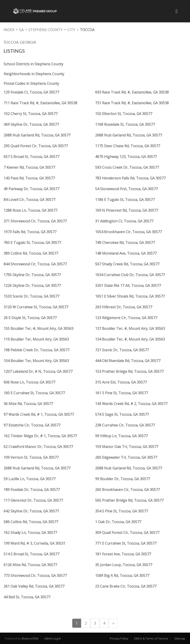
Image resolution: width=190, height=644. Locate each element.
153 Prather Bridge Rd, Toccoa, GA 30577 (129, 371)
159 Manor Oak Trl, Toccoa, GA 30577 (127, 447)
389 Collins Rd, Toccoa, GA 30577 (31, 253)
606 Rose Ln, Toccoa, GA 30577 (29, 382)
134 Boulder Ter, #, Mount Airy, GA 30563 (130, 339)
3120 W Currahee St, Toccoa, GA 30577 (36, 307)
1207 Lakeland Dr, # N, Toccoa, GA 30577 (38, 371)
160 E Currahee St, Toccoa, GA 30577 (34, 393)
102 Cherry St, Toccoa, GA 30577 (31, 114)
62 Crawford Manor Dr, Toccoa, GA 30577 (38, 447)
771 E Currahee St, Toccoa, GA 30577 (126, 543)
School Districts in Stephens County (33, 64)
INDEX (9, 30)
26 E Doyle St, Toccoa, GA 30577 (30, 318)
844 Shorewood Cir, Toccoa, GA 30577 (35, 264)
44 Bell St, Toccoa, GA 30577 (27, 597)
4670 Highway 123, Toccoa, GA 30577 (126, 157)
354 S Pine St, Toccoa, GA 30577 (122, 511)
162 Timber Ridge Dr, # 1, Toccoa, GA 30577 (40, 436)
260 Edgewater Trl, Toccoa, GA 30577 (126, 457)
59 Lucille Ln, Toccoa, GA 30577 (30, 479)
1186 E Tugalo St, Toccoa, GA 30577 (125, 200)
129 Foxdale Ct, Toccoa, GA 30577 (31, 92)
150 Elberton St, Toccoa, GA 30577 (124, 114)
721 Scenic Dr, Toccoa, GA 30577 (122, 350)
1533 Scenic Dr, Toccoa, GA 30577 (31, 296)
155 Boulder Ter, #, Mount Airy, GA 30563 (38, 328)
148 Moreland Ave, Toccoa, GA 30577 (126, 253)
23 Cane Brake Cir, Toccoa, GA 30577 (126, 586)
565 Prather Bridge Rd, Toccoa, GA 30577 (129, 500)
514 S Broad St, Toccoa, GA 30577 (31, 554)
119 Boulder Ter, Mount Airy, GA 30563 (36, 339)
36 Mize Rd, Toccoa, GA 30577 (28, 404)
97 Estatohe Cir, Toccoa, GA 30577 (32, 425)
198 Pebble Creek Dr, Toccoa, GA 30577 (36, 350)
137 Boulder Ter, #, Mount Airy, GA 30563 (130, 328)
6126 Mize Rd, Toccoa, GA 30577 (30, 565)
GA (21, 30)
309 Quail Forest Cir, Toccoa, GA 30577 (127, 533)
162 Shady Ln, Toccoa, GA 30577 (30, 533)
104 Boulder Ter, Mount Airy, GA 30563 (36, 361)
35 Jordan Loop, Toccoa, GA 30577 (124, 565)
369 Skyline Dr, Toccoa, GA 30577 (31, 124)
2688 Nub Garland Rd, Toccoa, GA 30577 (37, 135)
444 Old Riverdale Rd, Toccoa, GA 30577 (128, 361)
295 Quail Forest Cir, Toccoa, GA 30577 (36, 146)
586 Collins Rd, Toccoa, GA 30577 (31, 522)
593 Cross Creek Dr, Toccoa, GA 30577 (127, 167)
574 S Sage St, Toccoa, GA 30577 (122, 414)
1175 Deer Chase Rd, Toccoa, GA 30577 (128, 146)
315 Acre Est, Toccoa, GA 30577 (121, 382)
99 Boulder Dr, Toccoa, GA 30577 (123, 479)
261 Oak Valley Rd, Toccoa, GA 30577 (34, 586)
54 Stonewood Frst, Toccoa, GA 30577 (126, 189)
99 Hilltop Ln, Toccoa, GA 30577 (121, 436)
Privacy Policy (119, 638)
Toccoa (87, 30)
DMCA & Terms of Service (151, 638)
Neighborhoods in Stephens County (34, 74)
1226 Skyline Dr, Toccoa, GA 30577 (32, 286)
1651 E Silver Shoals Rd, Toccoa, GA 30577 (130, 296)
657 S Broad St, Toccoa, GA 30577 (31, 157)
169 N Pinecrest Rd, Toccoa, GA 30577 (127, 210)
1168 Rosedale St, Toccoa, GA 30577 (125, 124)
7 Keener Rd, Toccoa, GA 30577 (29, 167)
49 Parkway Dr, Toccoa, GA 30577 (31, 189)
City (71, 30)
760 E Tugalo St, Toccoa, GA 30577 (32, 243)
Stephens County (46, 30)
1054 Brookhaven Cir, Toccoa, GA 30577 (128, 232)
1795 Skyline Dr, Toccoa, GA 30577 (32, 275)
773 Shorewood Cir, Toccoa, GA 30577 (35, 576)
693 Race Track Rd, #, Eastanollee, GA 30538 (132, 92)
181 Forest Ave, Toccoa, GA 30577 (123, 554)
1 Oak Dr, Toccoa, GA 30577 (118, 522)
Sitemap (180, 638)
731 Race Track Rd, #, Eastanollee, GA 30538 (132, 103)
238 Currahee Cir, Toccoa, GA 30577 (125, 425)
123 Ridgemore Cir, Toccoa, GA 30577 (126, 318)
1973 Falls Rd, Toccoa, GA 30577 (30, 232)
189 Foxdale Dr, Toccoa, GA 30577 (32, 490)
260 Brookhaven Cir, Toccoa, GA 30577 (127, 490)
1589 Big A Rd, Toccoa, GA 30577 (122, 576)
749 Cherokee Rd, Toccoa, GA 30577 (125, 243)
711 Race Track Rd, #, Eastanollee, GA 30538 (40, 103)
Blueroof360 (30, 638)
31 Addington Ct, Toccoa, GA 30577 (124, 221)
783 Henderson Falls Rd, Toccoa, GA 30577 (130, 178)
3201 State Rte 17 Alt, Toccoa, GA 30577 (128, 286)
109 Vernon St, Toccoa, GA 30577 (31, 457)
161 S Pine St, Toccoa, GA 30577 (122, 393)
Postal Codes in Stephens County (31, 83)
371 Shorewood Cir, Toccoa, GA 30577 (35, 221)
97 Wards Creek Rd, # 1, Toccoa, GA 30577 (39, 414)
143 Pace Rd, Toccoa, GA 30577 (29, 178)
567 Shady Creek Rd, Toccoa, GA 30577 (127, 264)
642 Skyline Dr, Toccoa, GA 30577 (31, 511)
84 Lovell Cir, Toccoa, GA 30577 (29, 200)
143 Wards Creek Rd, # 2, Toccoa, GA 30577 (131, 404)
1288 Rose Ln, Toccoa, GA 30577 (30, 210)
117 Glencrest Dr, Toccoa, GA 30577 (33, 500)
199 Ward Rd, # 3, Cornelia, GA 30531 (34, 543)
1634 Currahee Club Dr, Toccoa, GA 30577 (130, 275)
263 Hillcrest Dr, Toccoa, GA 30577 (124, 307)
